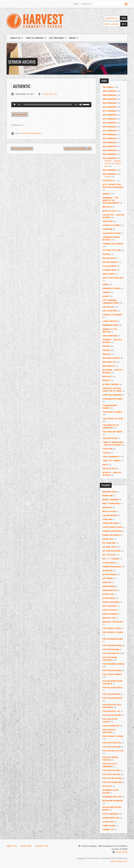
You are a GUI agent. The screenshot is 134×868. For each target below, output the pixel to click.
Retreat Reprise (111, 384)
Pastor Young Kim (112, 782)
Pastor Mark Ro (111, 726)
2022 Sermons (109, 150)
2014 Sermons (109, 119)
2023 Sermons (109, 154)
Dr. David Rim (109, 543)
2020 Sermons (109, 142)
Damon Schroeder (112, 531)
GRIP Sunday (109, 274)
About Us (12, 846)
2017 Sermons (27, 133)
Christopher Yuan (112, 527)
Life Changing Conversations (111, 301)
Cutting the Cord (112, 250)
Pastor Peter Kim (111, 747)
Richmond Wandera (113, 801)
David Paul (108, 539)
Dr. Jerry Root (110, 547)
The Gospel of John (113, 419)
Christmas (108, 221)
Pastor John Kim (111, 694)
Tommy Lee (108, 829)
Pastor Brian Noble (113, 639)
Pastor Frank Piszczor (110, 659)
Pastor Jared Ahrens (113, 664)
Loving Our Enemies (22, 149)
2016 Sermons (109, 127)
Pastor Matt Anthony (109, 731)
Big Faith (107, 207)
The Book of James (112, 412)
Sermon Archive (22, 62)
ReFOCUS (107, 376)
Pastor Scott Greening (110, 765)
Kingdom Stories (111, 288)
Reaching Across (111, 358)
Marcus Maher (110, 614)
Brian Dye (107, 507)
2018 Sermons (109, 134)
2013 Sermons (109, 115)
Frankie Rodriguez (112, 567)
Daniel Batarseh (111, 535)
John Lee (107, 582)
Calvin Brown (110, 515)
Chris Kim (107, 519)
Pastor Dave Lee (50, 94)
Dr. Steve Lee (109, 555)
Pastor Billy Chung (113, 632)
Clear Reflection (111, 233)
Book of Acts (110, 211)
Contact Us (86, 4)
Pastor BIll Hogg (112, 628)
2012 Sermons (109, 111)
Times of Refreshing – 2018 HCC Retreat (113, 444)
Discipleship (109, 258)
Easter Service (110, 262)
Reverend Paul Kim (112, 797)
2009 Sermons (109, 99)
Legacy (106, 296)
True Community (111, 457)
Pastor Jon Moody (112, 698)
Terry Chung (109, 826)
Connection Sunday (113, 244)
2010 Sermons (109, 103)
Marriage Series (111, 325)
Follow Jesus (109, 266)
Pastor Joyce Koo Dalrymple (112, 706)
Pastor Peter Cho (112, 743)
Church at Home (111, 225)
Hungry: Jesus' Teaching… (77, 149)
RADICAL (38, 133)
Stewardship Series (113, 399)
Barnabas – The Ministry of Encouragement (111, 200)
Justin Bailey (109, 598)
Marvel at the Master (110, 330)
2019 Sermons (109, 138)
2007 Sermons (109, 91)
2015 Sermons (109, 123)
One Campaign (110, 336)
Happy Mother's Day (113, 278)
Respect (107, 380)
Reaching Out (110, 362)
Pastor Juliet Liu (111, 711)
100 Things (108, 87)
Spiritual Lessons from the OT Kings (112, 390)
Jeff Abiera (108, 578)
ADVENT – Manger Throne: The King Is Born (113, 163)
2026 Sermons (109, 174)
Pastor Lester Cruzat (110, 720)
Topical (107, 453)
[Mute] (81, 105)
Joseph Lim (108, 594)
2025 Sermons (109, 170)
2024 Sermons (109, 158)
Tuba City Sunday (111, 461)
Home (76, 4)
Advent (106, 194)
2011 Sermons (109, 107)
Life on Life (108, 307)
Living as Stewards (112, 315)
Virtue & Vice (109, 469)
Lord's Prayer (110, 321)
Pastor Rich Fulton (113, 751)
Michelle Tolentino (113, 622)
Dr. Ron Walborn (111, 551)
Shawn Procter (111, 818)
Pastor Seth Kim (111, 770)
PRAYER (106, 346)
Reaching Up (109, 366)
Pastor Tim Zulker (112, 778)
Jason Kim (108, 570)
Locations (26, 846)
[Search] (109, 4)
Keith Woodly (110, 606)
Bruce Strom (109, 511)
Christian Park (110, 523)
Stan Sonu (108, 822)
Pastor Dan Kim (111, 649)
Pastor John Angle (112, 688)
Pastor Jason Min (112, 670)
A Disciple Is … (110, 180)
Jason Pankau (110, 574)
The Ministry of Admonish (111, 426)
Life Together (110, 311)
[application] (51, 105)
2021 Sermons (109, 146)
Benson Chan (109, 492)
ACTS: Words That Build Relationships (113, 186)
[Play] (15, 105)
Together (108, 449)
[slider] (48, 105)
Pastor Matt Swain (113, 736)
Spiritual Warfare (112, 395)
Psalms (106, 350)
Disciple (106, 254)
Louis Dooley (109, 610)
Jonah (106, 284)
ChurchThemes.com (119, 861)
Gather (107, 177)
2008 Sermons (109, 95)
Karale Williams (111, 602)
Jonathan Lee (110, 590)
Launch (106, 292)
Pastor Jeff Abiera (112, 674)
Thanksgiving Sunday (110, 407)
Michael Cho (109, 618)
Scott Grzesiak (111, 814)
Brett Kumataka (111, 503)
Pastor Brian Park (112, 645)
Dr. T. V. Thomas (111, 559)
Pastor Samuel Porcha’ (110, 759)
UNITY (105, 465)
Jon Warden (109, 586)
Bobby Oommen (110, 500)
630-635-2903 (121, 852)
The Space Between (112, 432)
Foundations (109, 270)
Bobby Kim (108, 496)
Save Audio (20, 114)
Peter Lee (107, 786)
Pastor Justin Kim (112, 715)
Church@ (107, 229)
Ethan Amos (109, 563)
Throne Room (110, 438)
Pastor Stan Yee (111, 774)
